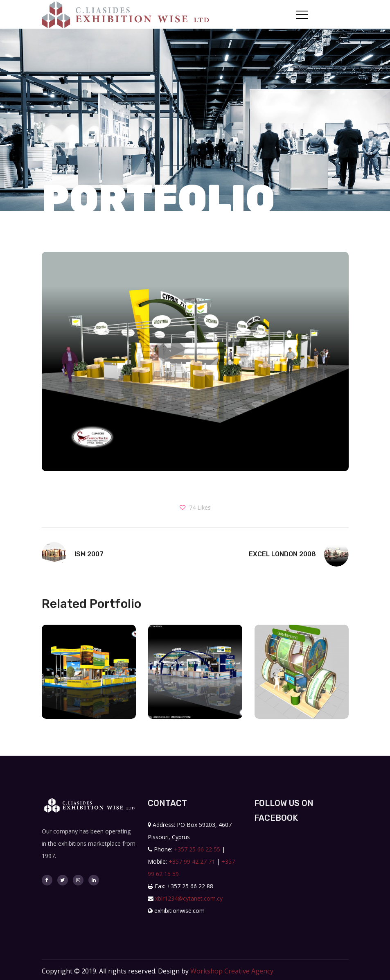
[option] (89, 678)
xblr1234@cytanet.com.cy (189, 898)
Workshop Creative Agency (232, 971)
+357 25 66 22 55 (197, 849)
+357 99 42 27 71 (192, 861)
